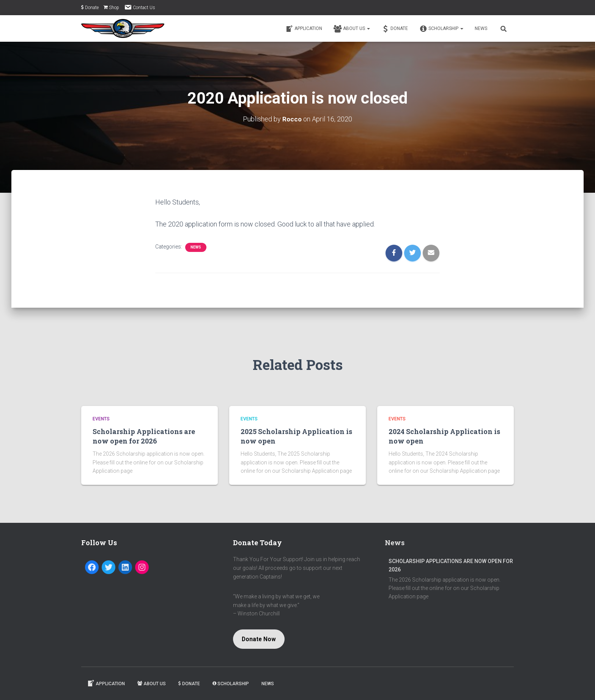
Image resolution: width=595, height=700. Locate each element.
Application (304, 29)
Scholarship (441, 29)
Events (101, 419)
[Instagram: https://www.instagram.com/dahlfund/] (142, 567)
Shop (111, 8)
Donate (90, 8)
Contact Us (140, 7)
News (481, 28)
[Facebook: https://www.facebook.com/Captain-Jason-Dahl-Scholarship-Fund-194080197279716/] (92, 567)
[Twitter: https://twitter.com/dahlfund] (109, 567)
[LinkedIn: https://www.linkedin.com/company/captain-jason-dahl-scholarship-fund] (125, 567)
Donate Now (259, 639)
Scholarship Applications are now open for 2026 (144, 436)
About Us (352, 29)
